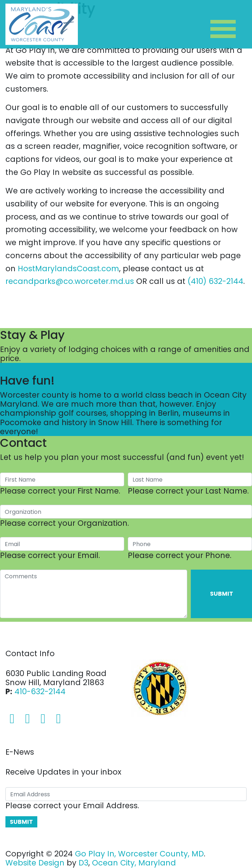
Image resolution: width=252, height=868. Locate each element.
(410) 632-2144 (215, 281)
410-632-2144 (40, 691)
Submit (222, 594)
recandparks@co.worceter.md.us (70, 281)
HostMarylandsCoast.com (68, 269)
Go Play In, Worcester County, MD (139, 854)
